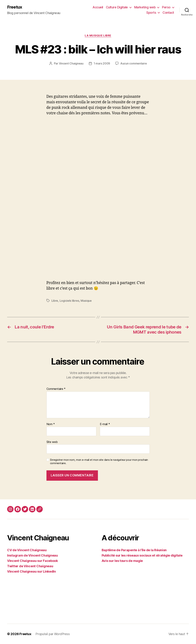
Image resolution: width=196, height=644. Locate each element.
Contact (168, 13)
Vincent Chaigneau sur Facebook (32, 561)
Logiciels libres (69, 301)
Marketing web (145, 7)
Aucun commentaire (134, 63)
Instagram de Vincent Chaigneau (32, 555)
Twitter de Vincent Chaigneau (30, 566)
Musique (86, 301)
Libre (55, 301)
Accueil (98, 7)
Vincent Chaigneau (71, 63)
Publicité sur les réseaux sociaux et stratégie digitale (142, 555)
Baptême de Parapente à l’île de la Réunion (134, 550)
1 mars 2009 (102, 63)
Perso (166, 7)
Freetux (15, 7)
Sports (151, 13)
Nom (51, 424)
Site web (52, 442)
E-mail (105, 424)
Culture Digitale (117, 7)
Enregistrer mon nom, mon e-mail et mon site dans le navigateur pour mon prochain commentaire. (99, 462)
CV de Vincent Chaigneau (27, 550)
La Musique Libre (98, 36)
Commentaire (56, 389)
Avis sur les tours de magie (122, 561)
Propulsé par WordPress (53, 634)
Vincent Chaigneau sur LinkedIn (32, 571)
